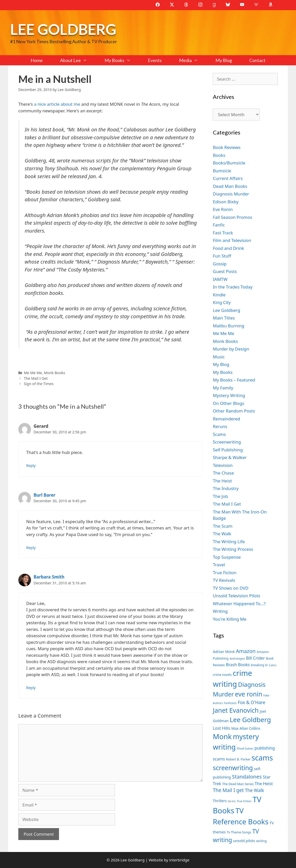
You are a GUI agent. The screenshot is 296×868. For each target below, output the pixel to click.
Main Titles (224, 318)
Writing (220, 611)
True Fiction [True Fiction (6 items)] (244, 801)
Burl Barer (45, 495)
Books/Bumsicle (229, 163)
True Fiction (225, 573)
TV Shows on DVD (231, 588)
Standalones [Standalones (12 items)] (247, 776)
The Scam (223, 526)
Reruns (220, 426)
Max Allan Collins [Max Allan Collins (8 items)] (246, 728)
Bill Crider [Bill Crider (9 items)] (255, 658)
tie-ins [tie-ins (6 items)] (232, 801)
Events (155, 60)
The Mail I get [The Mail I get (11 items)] (228, 790)
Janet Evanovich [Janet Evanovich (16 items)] (236, 710)
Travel (219, 565)
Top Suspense (227, 557)
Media (193, 60)
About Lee (78, 60)
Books (219, 155)
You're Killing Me (230, 619)
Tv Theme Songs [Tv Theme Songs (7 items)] (239, 832)
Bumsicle (222, 171)
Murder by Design (231, 349)
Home (37, 60)
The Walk (222, 534)
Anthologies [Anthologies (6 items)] (237, 659)
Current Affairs (228, 178)
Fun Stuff (222, 256)
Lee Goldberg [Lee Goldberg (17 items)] (250, 720)
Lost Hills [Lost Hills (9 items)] (221, 728)
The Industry (226, 488)
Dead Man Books (230, 186)
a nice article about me (56, 104)
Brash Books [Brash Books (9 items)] (238, 665)
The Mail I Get (36, 378)
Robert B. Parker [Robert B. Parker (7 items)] (238, 759)
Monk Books (55, 373)
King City (222, 302)
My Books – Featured (234, 380)
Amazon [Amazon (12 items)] (246, 651)
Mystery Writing (229, 395)
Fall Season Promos (233, 217)
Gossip (220, 264)
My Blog (224, 60)
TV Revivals (224, 580)
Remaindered (226, 419)
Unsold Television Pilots (237, 596)
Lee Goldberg (63, 29)
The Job (220, 496)
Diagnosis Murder (231, 194)
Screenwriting (227, 442)
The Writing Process (233, 549)
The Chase (223, 473)
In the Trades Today (233, 287)
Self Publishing (228, 450)
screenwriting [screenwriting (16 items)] (233, 768)
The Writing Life (229, 542)
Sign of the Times (39, 384)
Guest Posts (225, 271)
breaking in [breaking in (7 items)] (259, 665)
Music (219, 357)
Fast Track (223, 233)
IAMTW (220, 279)
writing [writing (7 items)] (261, 841)
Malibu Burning (229, 326)
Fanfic (219, 225)
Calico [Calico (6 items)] (273, 665)
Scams (219, 434)
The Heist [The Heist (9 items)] (264, 784)
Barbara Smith (49, 577)
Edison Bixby (226, 202)
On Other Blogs (228, 403)
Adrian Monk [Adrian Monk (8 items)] (224, 652)
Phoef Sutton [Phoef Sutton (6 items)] (245, 749)
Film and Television (232, 240)
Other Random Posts (234, 411)
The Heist (222, 481)
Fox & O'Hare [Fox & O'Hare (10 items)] (251, 702)
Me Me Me (33, 373)
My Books (122, 60)
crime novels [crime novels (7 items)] (222, 675)
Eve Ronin (223, 209)
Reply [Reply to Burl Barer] (31, 548)
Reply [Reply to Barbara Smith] (31, 688)
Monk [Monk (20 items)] (222, 736)
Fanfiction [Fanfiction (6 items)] (230, 703)
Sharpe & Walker (230, 457)
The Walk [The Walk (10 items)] (254, 790)
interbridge (179, 860)
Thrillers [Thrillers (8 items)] (220, 801)
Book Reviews (227, 147)
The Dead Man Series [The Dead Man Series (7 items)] (238, 784)
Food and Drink (228, 248)
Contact (257, 60)
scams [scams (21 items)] (262, 758)
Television (223, 465)
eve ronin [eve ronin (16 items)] (249, 694)
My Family (223, 388)
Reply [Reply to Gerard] (31, 466)
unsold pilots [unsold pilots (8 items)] (244, 841)
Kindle (219, 295)
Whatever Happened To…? (239, 604)
